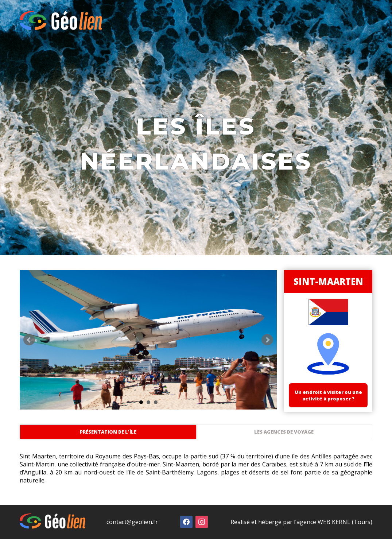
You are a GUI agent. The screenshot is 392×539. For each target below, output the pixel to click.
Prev (29, 340)
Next (267, 340)
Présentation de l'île (108, 432)
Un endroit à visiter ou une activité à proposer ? (328, 395)
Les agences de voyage (284, 432)
